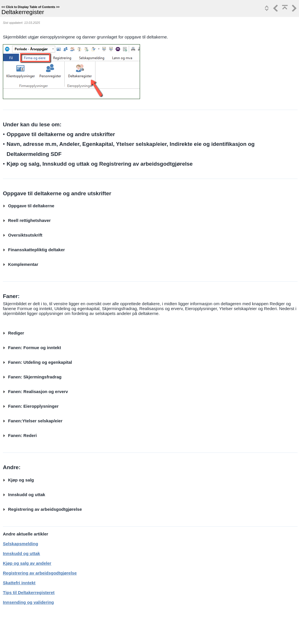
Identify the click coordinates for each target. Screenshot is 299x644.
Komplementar (23, 264)
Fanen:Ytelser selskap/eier (35, 421)
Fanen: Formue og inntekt (34, 348)
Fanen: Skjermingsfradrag (35, 377)
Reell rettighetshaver (29, 220)
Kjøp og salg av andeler (27, 563)
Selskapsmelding (21, 544)
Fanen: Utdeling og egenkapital (40, 362)
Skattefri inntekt (19, 583)
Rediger (16, 333)
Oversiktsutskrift (25, 235)
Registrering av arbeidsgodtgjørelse (45, 509)
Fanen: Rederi (22, 435)
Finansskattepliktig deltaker (37, 250)
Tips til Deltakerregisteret (29, 592)
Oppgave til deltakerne (31, 206)
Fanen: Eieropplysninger (33, 406)
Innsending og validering (28, 602)
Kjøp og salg (21, 480)
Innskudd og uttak (27, 495)
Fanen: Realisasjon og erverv (38, 391)
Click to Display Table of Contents (30, 7)
